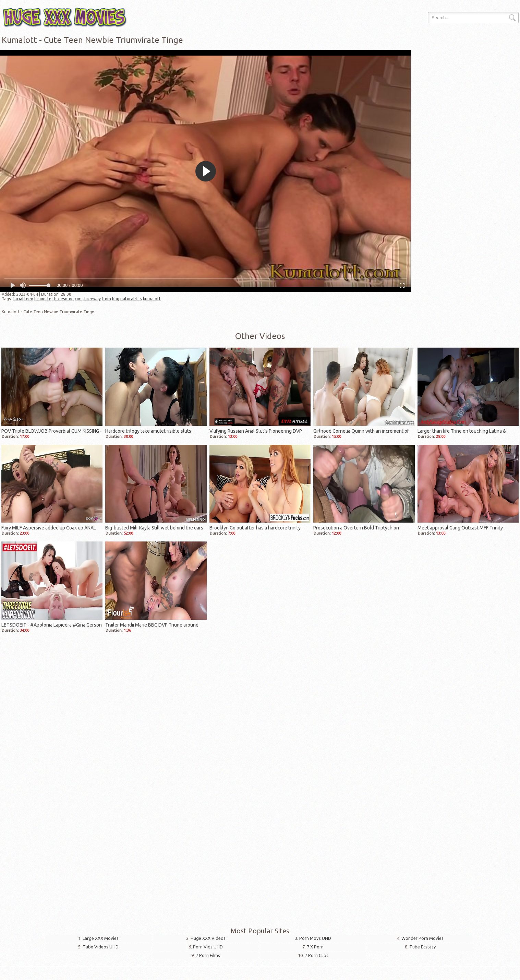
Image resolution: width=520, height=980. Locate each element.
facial (18, 299)
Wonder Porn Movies (422, 938)
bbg (116, 299)
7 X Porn (315, 947)
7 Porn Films (208, 955)
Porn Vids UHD (208, 947)
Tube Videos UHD (101, 947)
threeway (92, 299)
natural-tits (131, 299)
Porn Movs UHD (315, 938)
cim (78, 299)
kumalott (152, 299)
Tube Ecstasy (422, 947)
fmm (106, 299)
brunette (43, 299)
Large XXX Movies (101, 938)
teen (29, 299)
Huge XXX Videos (208, 938)
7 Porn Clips (317, 955)
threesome (63, 299)
